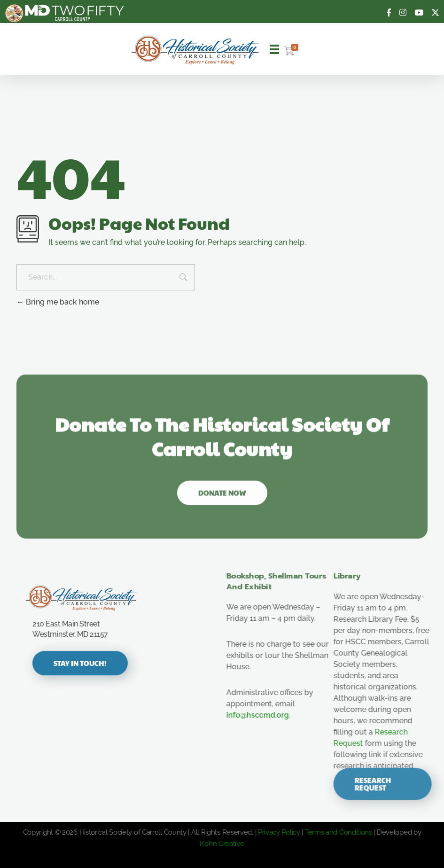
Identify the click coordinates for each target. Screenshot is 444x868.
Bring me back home (58, 302)
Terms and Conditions (339, 832)
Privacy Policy (279, 832)
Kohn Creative (222, 844)
